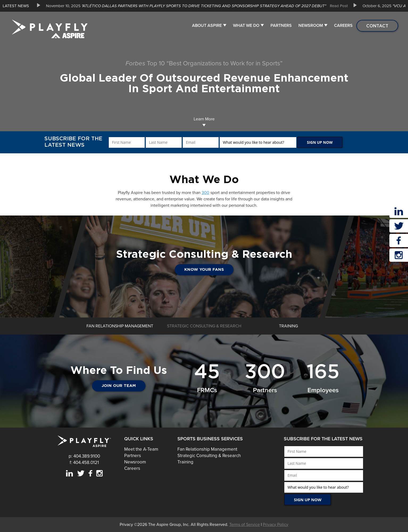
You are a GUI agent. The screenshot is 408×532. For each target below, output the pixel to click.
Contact (377, 26)
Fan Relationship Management (207, 449)
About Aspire (207, 26)
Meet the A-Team (141, 449)
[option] (195, 6)
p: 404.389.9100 (84, 456)
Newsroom (311, 26)
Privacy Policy (276, 525)
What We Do (246, 26)
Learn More (204, 122)
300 (205, 193)
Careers (343, 26)
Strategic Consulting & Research (209, 456)
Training (185, 462)
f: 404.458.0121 (84, 463)
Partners (281, 26)
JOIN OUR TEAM (119, 386)
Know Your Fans (204, 270)
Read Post (339, 6)
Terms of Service (245, 525)
